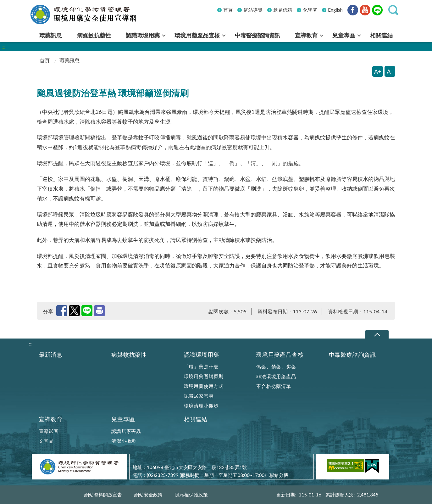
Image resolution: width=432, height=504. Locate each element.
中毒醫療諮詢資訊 (352, 355)
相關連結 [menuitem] (381, 35)
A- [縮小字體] (390, 71)
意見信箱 (283, 10)
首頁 (228, 10)
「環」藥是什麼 (201, 367)
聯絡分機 (279, 475)
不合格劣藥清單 (274, 386)
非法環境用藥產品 (276, 376)
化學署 (310, 10)
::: (33, 5)
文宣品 (46, 441)
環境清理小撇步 (201, 406)
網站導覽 (253, 10)
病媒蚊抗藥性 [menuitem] (94, 35)
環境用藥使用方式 (204, 386)
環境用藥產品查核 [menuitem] (197, 35)
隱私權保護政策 (191, 495)
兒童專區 (123, 419)
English (335, 10)
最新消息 (51, 355)
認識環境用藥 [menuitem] (143, 35)
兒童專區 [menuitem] (344, 35)
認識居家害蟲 (199, 396)
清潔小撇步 (124, 441)
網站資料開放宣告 (103, 495)
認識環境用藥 (202, 355)
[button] (393, 10)
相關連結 (196, 419)
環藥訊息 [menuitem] (51, 35)
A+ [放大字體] (378, 71)
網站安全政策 (148, 495)
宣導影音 (49, 431)
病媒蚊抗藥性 (129, 355)
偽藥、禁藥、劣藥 (276, 367)
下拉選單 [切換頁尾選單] (377, 335)
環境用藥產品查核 (280, 355)
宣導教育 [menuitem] (306, 35)
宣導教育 (51, 419)
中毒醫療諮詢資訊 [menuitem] (258, 35)
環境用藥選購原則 (204, 376)
